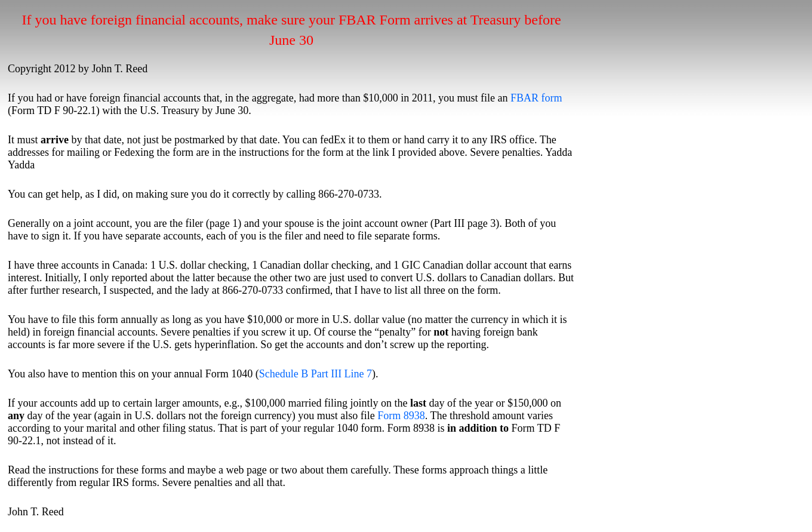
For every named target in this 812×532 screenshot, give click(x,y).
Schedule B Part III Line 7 (316, 374)
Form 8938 (401, 416)
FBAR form (536, 98)
